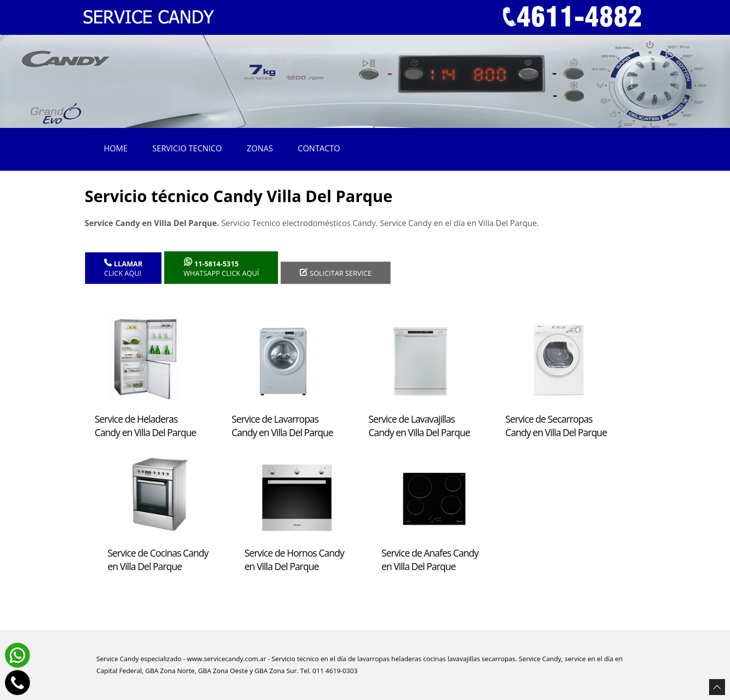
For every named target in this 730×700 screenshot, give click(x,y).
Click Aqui (123, 268)
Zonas (260, 148)
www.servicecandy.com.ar (226, 659)
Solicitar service (336, 273)
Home (116, 148)
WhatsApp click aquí (221, 268)
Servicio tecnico (187, 148)
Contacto (319, 148)
